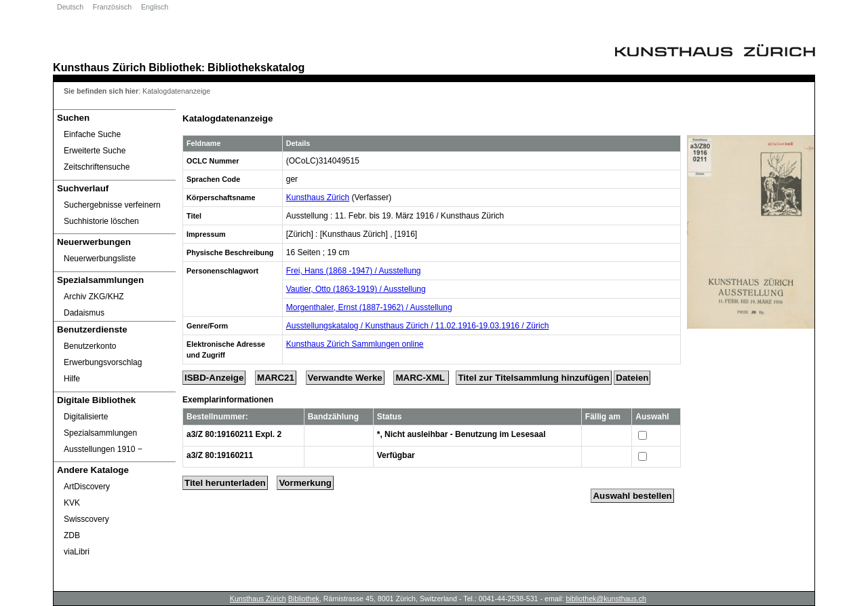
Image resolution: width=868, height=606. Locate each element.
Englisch (155, 7)
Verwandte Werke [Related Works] (345, 378)
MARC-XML (421, 378)
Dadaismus (84, 313)
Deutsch (70, 7)
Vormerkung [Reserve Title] (305, 483)
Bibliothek (175, 67)
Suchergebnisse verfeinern (112, 205)
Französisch (112, 7)
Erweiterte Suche (95, 151)
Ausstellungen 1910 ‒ (103, 449)
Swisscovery (86, 519)
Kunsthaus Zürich (99, 67)
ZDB (72, 535)
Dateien (632, 378)
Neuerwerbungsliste (100, 259)
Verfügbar (396, 455)
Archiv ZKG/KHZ (94, 297)
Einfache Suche (92, 134)
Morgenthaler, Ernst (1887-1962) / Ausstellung (369, 307)
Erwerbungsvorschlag (103, 362)
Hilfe (72, 379)
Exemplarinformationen (228, 400)
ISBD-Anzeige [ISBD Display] (214, 378)
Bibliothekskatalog (256, 67)
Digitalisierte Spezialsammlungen (100, 425)
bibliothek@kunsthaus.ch (606, 599)
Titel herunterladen (225, 483)
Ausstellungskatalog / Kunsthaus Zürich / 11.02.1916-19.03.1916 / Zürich (418, 326)
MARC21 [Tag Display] (276, 378)
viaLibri (77, 552)
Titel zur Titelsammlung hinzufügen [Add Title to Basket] (533, 378)
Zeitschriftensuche (97, 167)
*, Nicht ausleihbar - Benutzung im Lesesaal (461, 434)
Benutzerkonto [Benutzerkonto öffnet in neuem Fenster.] (90, 346)
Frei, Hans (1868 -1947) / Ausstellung (354, 271)
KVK (72, 503)
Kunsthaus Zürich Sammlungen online (355, 344)
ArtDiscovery (87, 487)
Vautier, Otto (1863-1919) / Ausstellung (356, 289)
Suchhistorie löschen (101, 221)
